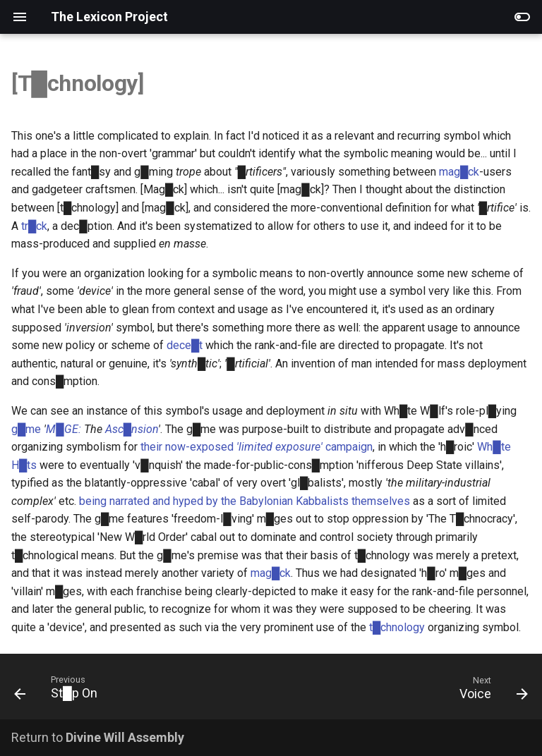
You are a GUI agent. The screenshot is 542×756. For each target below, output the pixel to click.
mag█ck (459, 172)
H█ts (24, 465)
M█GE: (63, 429)
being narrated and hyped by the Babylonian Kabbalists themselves (245, 501)
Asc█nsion (132, 429)
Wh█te (494, 447)
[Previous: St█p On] (59, 691)
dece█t (185, 345)
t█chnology (397, 627)
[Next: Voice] (490, 691)
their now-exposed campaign (257, 447)
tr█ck (34, 226)
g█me (26, 429)
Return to (98, 737)
